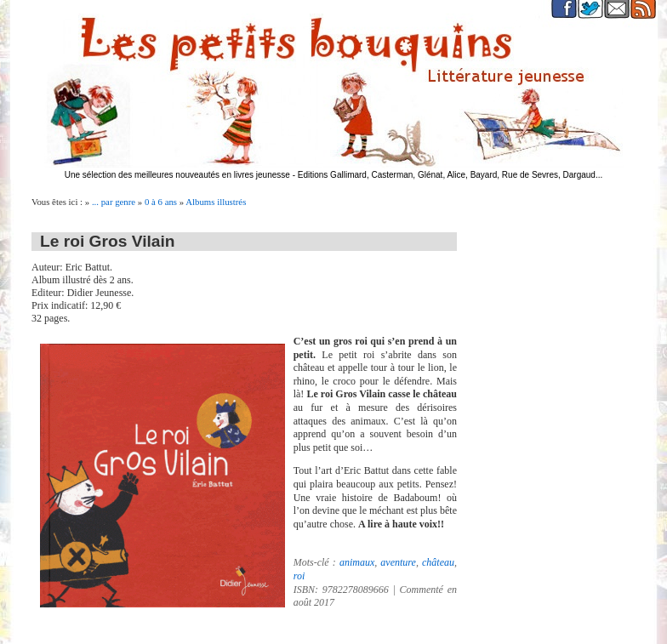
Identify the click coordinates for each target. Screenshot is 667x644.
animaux (357, 562)
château (438, 562)
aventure (398, 562)
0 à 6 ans (161, 202)
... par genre (114, 202)
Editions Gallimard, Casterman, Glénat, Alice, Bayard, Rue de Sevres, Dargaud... (450, 175)
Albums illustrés (216, 202)
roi (299, 576)
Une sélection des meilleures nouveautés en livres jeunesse (177, 175)
